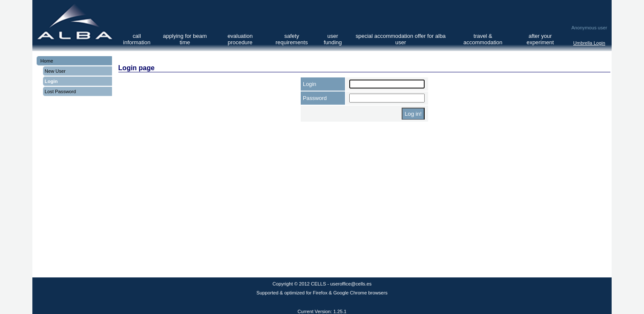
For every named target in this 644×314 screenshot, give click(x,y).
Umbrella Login (589, 43)
